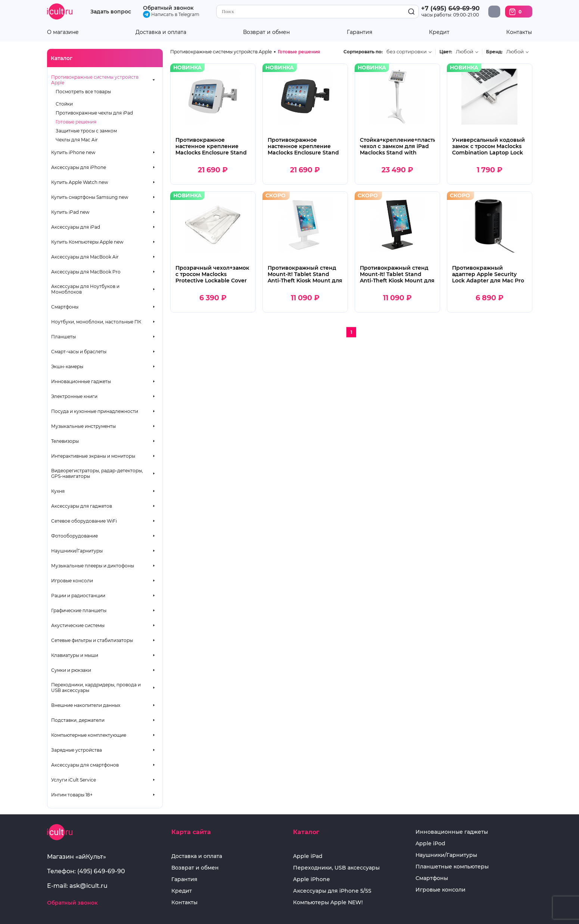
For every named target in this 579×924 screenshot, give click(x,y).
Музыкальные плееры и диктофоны (93, 566)
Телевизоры (65, 441)
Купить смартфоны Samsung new (90, 197)
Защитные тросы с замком (86, 131)
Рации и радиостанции (78, 596)
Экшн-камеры (67, 367)
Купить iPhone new (73, 152)
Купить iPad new (70, 212)
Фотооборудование (74, 536)
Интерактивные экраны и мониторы (93, 456)
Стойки (64, 104)
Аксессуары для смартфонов (85, 765)
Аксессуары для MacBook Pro (86, 272)
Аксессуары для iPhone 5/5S (332, 891)
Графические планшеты (79, 610)
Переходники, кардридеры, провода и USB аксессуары (96, 687)
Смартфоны (65, 307)
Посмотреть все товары (83, 92)
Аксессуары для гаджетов (82, 506)
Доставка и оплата (161, 32)
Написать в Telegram (171, 14)
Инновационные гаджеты (81, 381)
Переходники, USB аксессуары (336, 868)
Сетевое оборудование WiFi (84, 521)
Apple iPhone (312, 879)
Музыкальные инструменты (83, 426)
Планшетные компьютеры (452, 867)
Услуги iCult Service (74, 780)
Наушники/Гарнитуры (77, 551)
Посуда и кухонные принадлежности (95, 411)
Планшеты (63, 337)
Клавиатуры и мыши (75, 655)
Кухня (58, 491)
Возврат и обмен (266, 32)
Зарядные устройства (77, 750)
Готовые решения (76, 122)
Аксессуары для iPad (76, 227)
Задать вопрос (111, 12)
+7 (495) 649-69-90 (450, 8)
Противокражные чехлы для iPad (94, 113)
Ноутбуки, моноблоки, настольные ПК (96, 322)
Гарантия (359, 32)
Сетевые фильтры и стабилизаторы (92, 640)
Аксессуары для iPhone (79, 167)
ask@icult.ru (88, 886)
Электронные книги (74, 396)
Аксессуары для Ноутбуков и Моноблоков (85, 289)
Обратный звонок (168, 8)
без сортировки (407, 52)
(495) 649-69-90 (101, 871)
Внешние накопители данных (86, 705)
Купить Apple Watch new (80, 182)
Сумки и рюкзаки (71, 670)
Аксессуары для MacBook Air (85, 257)
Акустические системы (78, 625)
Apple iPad (308, 856)
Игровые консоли (72, 581)
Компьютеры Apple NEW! (328, 903)
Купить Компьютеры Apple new (87, 242)
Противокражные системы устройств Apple (95, 80)
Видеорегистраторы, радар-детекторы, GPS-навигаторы (97, 473)
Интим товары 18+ (72, 795)
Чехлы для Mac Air (77, 140)
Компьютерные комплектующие (89, 735)
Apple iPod (430, 844)
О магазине (63, 32)
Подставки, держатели (78, 720)
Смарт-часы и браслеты (79, 352)
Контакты (519, 32)
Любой (465, 52)
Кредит (439, 32)
